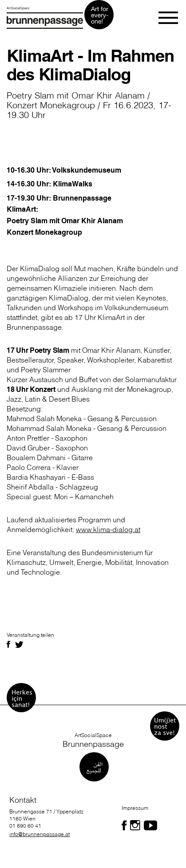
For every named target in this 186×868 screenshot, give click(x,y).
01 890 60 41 (25, 826)
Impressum (135, 808)
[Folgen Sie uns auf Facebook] (124, 825)
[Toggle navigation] (169, 18)
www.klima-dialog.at (108, 529)
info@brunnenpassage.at (40, 834)
